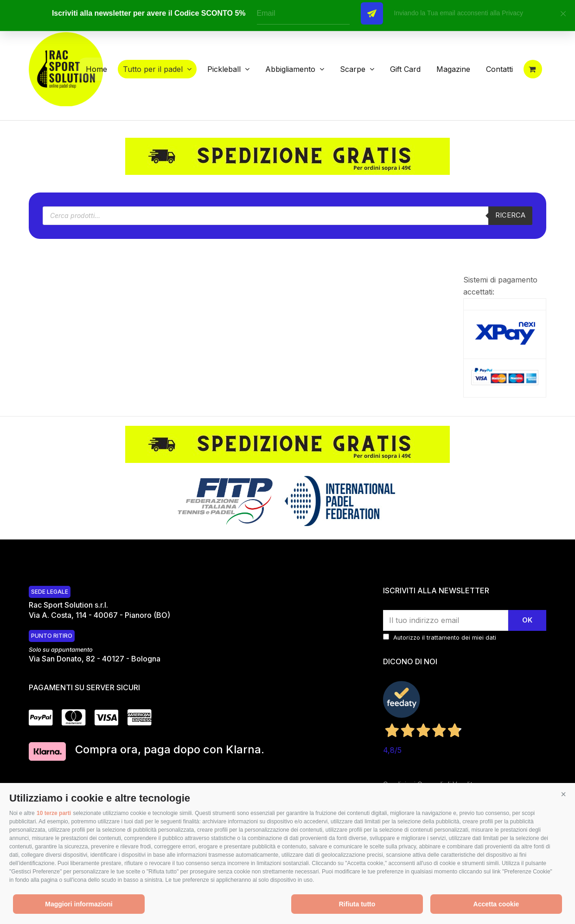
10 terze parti (54, 813)
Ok (527, 620)
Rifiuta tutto (357, 904)
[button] (563, 795)
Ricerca (510, 215)
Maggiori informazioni (79, 904)
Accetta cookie (496, 904)
